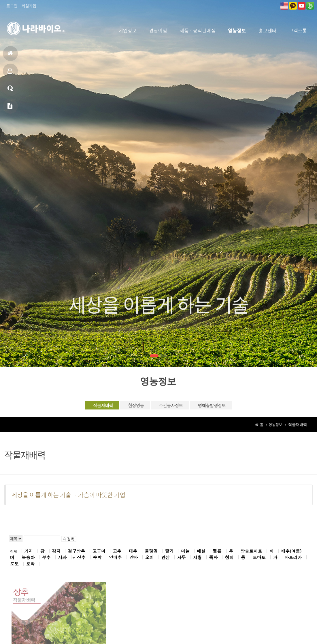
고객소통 (298, 30)
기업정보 (128, 30)
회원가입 (29, 6)
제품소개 (10, 73)
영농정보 (237, 30)
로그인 (12, 6)
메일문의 (10, 108)
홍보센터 (268, 30)
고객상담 (10, 91)
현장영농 (130, 407)
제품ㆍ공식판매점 (198, 30)
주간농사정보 (175, 407)
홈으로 (10, 56)
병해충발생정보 (226, 407)
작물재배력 (86, 407)
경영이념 (158, 30)
